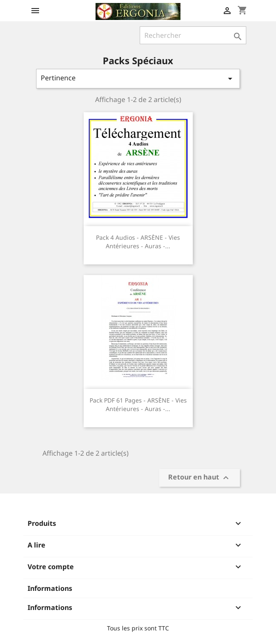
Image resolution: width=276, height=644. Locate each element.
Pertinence (138, 78)
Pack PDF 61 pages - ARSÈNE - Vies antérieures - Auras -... (138, 404)
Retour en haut (200, 478)
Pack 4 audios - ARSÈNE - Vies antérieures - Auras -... (138, 242)
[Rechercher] (193, 35)
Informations (50, 588)
